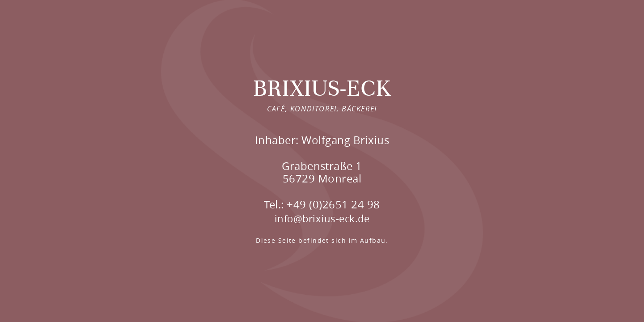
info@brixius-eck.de (322, 218)
